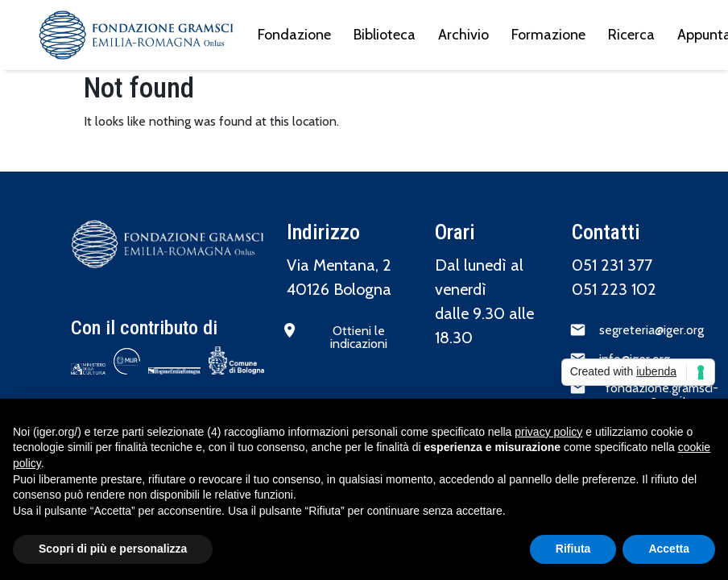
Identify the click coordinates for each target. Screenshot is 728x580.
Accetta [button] (669, 549)
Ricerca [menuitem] (631, 35)
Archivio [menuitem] (463, 35)
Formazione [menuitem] (548, 35)
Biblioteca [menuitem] (385, 35)
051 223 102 (614, 289)
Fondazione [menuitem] (294, 35)
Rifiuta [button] (573, 549)
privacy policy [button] (548, 432)
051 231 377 (612, 265)
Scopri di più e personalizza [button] (113, 549)
